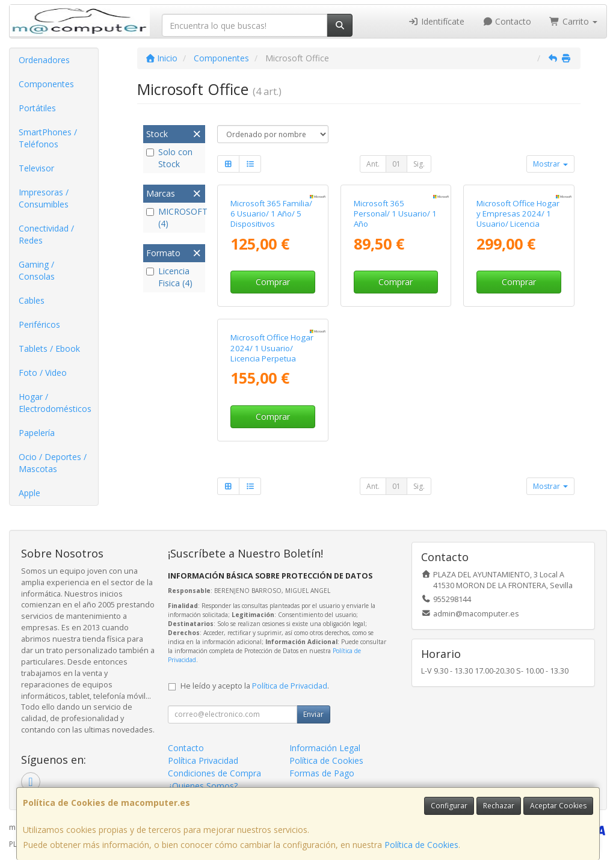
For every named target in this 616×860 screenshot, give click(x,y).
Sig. (419, 164)
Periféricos (39, 324)
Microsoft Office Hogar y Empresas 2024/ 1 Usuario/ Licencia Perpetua (518, 219)
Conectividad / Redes (46, 234)
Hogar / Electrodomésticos (55, 403)
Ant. (373, 164)
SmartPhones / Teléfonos (48, 138)
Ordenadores (44, 60)
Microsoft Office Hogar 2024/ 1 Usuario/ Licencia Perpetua (272, 348)
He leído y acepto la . (255, 686)
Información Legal (325, 748)
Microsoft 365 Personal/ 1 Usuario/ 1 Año (395, 214)
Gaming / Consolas (37, 270)
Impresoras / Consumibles (44, 198)
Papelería (37, 433)
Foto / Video (43, 373)
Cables (32, 300)
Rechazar (499, 806)
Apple (29, 493)
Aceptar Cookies (558, 806)
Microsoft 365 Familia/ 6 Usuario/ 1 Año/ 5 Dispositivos (271, 214)
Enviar (313, 714)
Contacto (507, 21)
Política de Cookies (421, 845)
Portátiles (37, 108)
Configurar (449, 806)
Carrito (573, 21)
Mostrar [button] (550, 164)
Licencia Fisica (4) (169, 277)
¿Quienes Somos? (203, 786)
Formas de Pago (322, 773)
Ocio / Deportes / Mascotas (53, 463)
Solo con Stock (169, 158)
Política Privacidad (203, 760)
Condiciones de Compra (214, 773)
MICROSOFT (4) (174, 217)
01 (396, 164)
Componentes (46, 84)
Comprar (273, 282)
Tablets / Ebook (49, 349)
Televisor (36, 168)
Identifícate (436, 21)
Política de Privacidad (290, 686)
